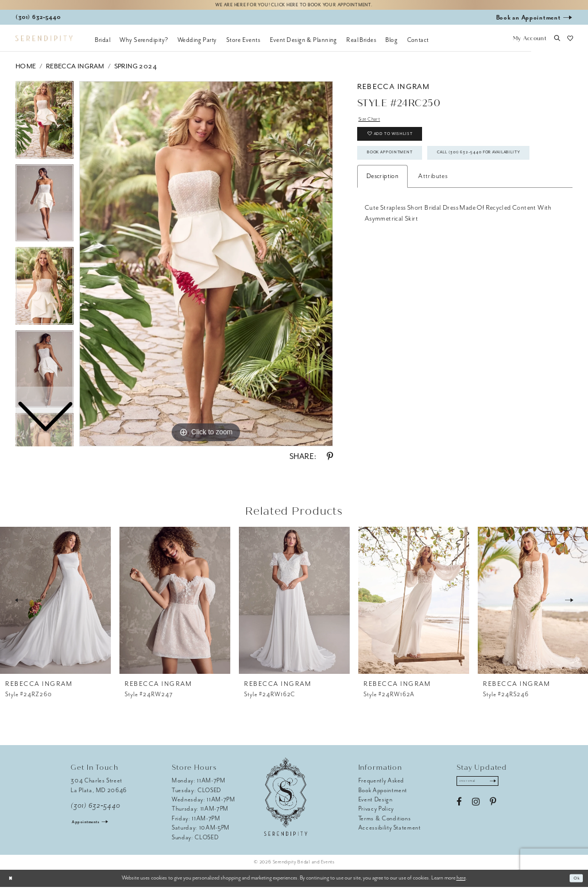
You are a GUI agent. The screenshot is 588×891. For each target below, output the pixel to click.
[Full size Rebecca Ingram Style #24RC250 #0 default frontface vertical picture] (206, 268)
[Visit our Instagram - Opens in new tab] (476, 809)
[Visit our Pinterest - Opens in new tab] (493, 809)
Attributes (433, 221)
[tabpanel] (206, 268)
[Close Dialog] (13, 882)
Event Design (376, 803)
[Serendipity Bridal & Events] (44, 42)
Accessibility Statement (390, 832)
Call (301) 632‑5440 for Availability (430, 195)
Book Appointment (401, 170)
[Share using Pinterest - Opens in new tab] (330, 461)
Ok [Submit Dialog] (575, 882)
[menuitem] (102, 43)
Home (26, 70)
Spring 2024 (136, 70)
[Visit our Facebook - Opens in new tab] (459, 809)
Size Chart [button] (373, 124)
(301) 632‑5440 (96, 809)
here (461, 882)
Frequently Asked (382, 784)
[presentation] (55, 604)
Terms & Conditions (385, 822)
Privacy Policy (376, 813)
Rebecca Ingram (75, 70)
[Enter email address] (486, 787)
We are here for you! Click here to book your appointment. (294, 7)
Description (382, 221)
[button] (529, 43)
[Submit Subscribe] (507, 787)
